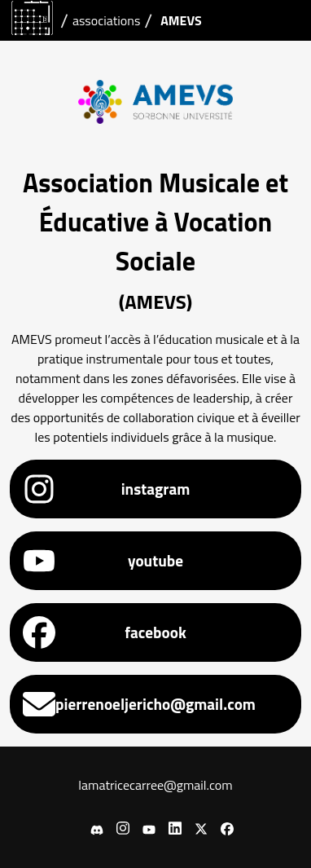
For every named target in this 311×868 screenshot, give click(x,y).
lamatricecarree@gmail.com (155, 785)
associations (106, 20)
